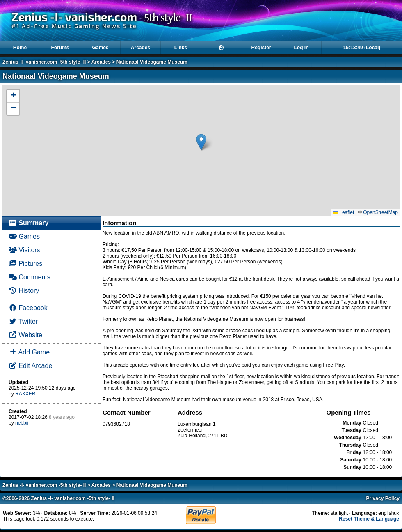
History (24, 291)
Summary (29, 223)
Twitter (23, 321)
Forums (60, 48)
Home (20, 48)
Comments (30, 277)
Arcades (140, 48)
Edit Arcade (30, 366)
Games (100, 48)
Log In (301, 48)
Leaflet (344, 212)
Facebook (28, 308)
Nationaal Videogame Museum (152, 62)
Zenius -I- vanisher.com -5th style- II (44, 62)
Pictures (25, 264)
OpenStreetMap (380, 212)
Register (261, 48)
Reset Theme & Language (369, 519)
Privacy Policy (383, 498)
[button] (201, 142)
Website (25, 335)
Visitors (24, 250)
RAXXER (25, 394)
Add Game (29, 352)
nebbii (22, 423)
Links (181, 48)
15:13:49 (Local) (362, 48)
